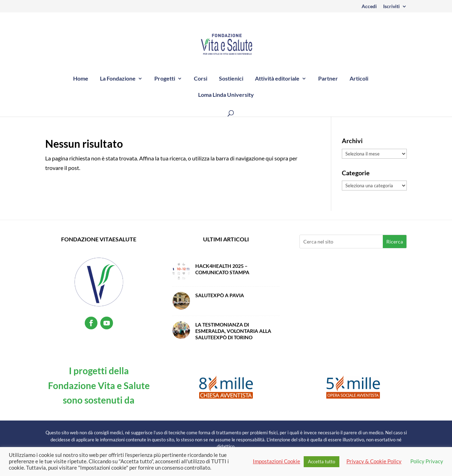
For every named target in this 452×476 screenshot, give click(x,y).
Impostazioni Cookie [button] (276, 461)
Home (81, 79)
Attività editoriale (277, 79)
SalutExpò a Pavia (220, 295)
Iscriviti (391, 7)
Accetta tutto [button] (322, 462)
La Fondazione (118, 79)
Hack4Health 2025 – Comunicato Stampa (222, 269)
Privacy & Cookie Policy (374, 461)
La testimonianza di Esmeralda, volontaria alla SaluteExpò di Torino (233, 331)
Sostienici (231, 79)
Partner (328, 79)
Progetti (165, 79)
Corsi (201, 79)
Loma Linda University (226, 95)
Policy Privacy (427, 461)
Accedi (369, 7)
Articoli (359, 79)
